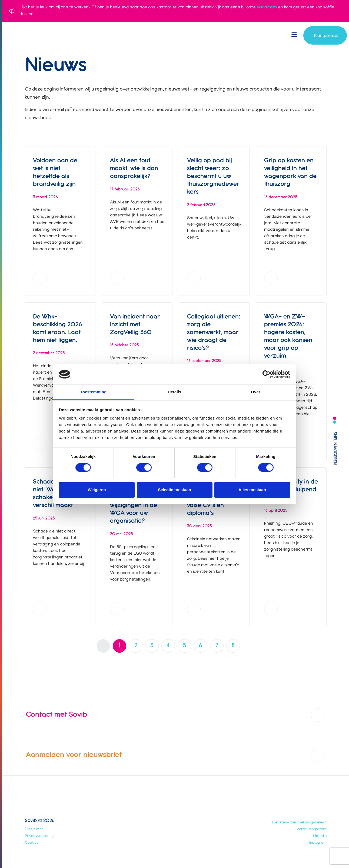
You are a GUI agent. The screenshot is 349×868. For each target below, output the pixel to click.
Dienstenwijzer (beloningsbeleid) (299, 823)
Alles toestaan (252, 490)
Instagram (318, 843)
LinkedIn (320, 836)
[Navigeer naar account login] (325, 35)
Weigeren (97, 490)
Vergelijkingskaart (312, 830)
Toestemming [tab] (94, 392)
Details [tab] (175, 392)
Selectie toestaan (174, 490)
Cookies (32, 843)
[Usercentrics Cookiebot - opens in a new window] (266, 374)
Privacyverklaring (39, 836)
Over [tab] (256, 392)
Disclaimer (34, 830)
